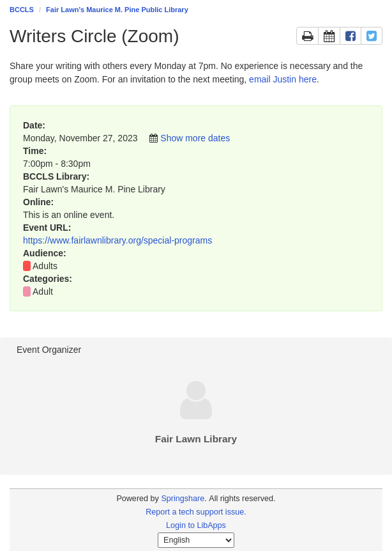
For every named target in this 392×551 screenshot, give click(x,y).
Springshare (183, 499)
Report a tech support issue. (196, 512)
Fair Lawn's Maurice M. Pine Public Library (117, 10)
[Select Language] (196, 540)
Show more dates (195, 138)
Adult (43, 291)
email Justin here (283, 79)
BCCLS (22, 10)
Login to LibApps (196, 525)
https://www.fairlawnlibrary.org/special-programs (117, 240)
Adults (45, 266)
